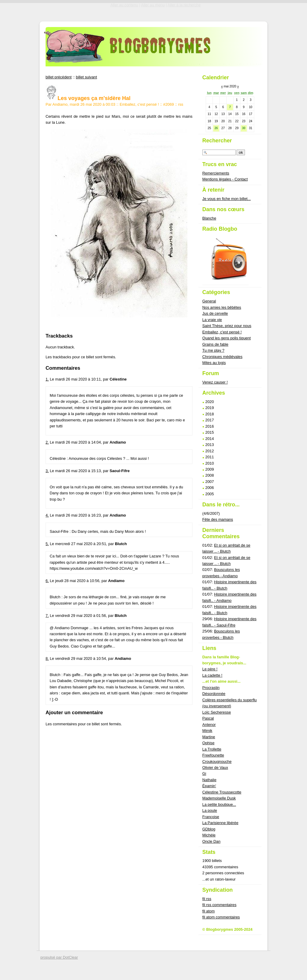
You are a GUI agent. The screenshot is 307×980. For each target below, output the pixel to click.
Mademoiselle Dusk (219, 798)
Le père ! (210, 669)
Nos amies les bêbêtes (222, 307)
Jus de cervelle (215, 313)
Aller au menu (153, 5)
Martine (209, 737)
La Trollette (212, 749)
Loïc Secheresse (217, 712)
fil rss (207, 899)
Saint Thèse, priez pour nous (227, 326)
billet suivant (86, 77)
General (209, 301)
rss (181, 104)
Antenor (209, 725)
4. (47, 515)
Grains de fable (215, 344)
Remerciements (216, 173)
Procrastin (211, 688)
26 (216, 128)
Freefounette (213, 755)
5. (47, 544)
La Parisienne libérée (220, 823)
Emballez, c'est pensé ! (139, 104)
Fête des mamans (218, 519)
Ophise (209, 743)
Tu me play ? (213, 350)
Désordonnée (214, 694)
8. (47, 658)
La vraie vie (212, 320)
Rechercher (217, 141)
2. (47, 442)
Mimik (207, 731)
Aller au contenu (124, 5)
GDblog (209, 829)
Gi (204, 774)
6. (47, 581)
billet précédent (59, 77)
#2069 (168, 104)
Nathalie (209, 780)
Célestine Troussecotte (222, 792)
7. (47, 616)
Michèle (209, 835)
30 (244, 128)
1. (47, 379)
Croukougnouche (217, 762)
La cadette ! (212, 675)
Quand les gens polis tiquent (227, 338)
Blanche (209, 218)
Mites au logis (214, 363)
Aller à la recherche (184, 5)
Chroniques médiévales (222, 357)
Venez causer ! (215, 382)
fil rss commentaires (219, 905)
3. (47, 471)
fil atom (209, 911)
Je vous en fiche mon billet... (227, 199)
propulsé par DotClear (59, 957)
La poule (210, 810)
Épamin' (209, 786)
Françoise (211, 817)
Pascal (208, 718)
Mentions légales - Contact (225, 179)
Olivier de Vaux (215, 768)
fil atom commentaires (221, 917)
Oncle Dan (211, 841)
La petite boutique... (219, 804)
